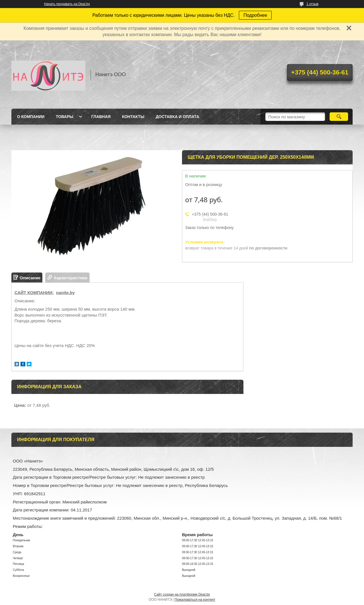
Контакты (133, 117)
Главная (101, 117)
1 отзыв (313, 4)
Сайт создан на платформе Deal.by (182, 594)
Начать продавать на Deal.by (67, 4)
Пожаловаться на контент (195, 600)
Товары (65, 117)
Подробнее (255, 15)
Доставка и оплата (177, 117)
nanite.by (65, 293)
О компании (31, 117)
